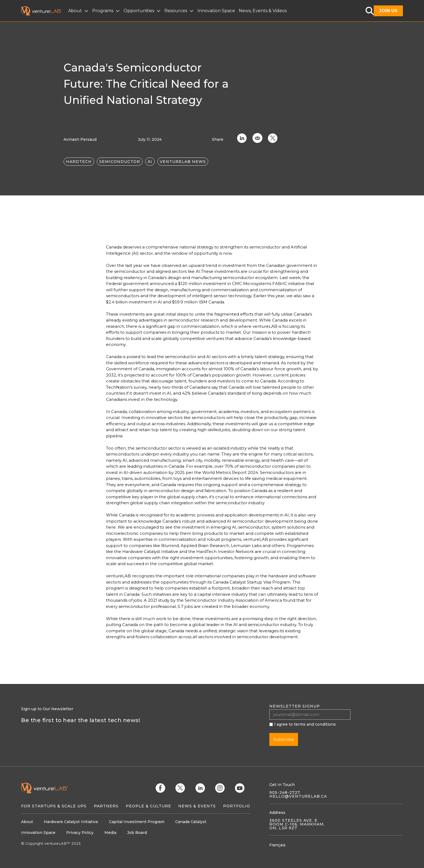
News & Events (197, 806)
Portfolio (237, 806)
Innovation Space (216, 11)
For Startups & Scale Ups (54, 806)
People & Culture (148, 806)
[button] (79, 11)
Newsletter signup (295, 706)
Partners (106, 806)
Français (277, 845)
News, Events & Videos (263, 11)
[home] (45, 11)
